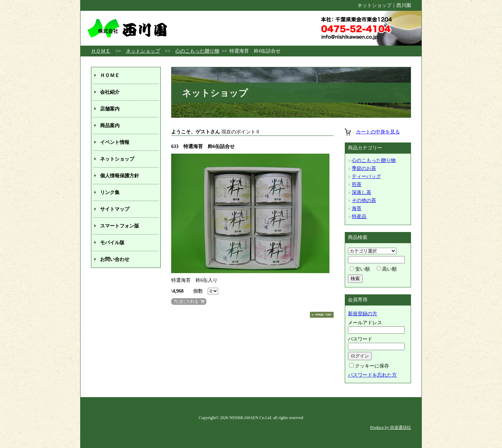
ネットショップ (143, 51)
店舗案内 (110, 109)
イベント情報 (115, 142)
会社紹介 (110, 92)
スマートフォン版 (120, 226)
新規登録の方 (363, 314)
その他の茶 (364, 200)
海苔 (357, 208)
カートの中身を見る (378, 132)
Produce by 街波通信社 (391, 427)
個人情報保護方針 (120, 176)
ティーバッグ (366, 176)
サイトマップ (115, 209)
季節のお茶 (364, 168)
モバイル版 (112, 243)
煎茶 (357, 184)
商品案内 (110, 126)
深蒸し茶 (362, 192)
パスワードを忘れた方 (372, 375)
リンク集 (110, 192)
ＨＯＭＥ (101, 51)
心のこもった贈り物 (197, 51)
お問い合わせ (115, 259)
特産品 (359, 217)
